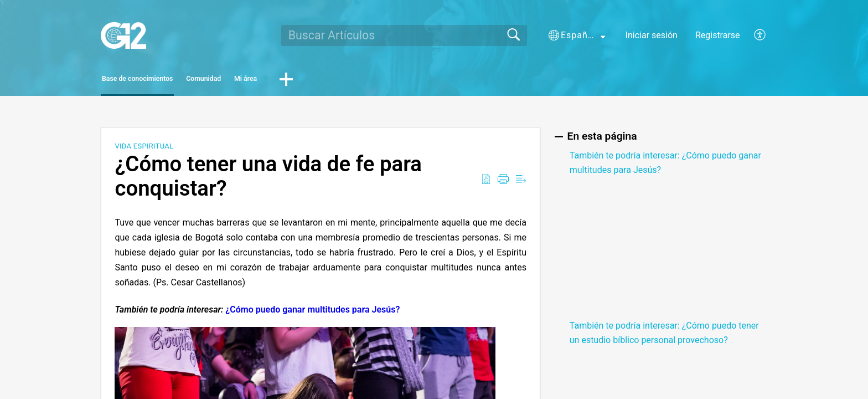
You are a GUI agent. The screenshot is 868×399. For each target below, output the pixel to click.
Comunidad (275, 81)
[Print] (503, 183)
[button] (577, 35)
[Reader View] (521, 183)
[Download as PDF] (486, 183)
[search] (404, 35)
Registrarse (718, 35)
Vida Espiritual (144, 149)
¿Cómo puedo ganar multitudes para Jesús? (312, 313)
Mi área (351, 81)
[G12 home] (123, 35)
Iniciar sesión (652, 35)
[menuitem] (754, 35)
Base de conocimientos (166, 81)
